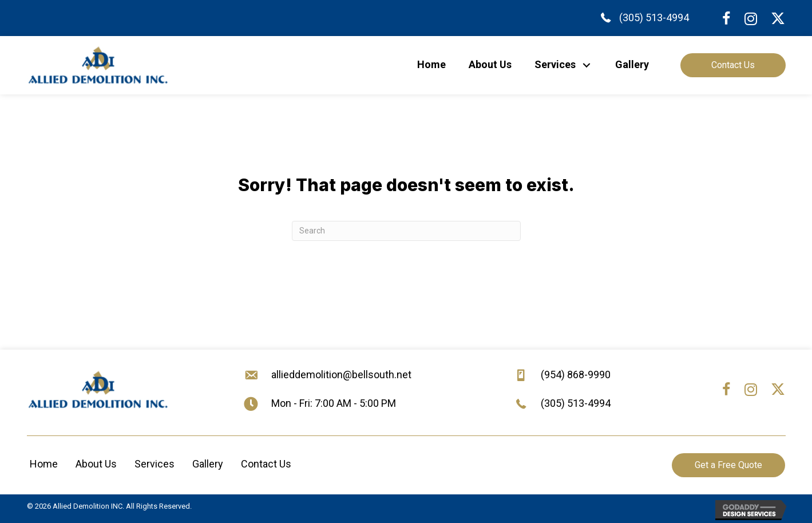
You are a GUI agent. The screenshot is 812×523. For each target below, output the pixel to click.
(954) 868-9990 (576, 375)
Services (155, 464)
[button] (587, 65)
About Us (96, 464)
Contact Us (266, 464)
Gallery (208, 464)
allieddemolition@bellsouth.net (341, 375)
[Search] (406, 231)
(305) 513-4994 (654, 17)
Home (44, 464)
